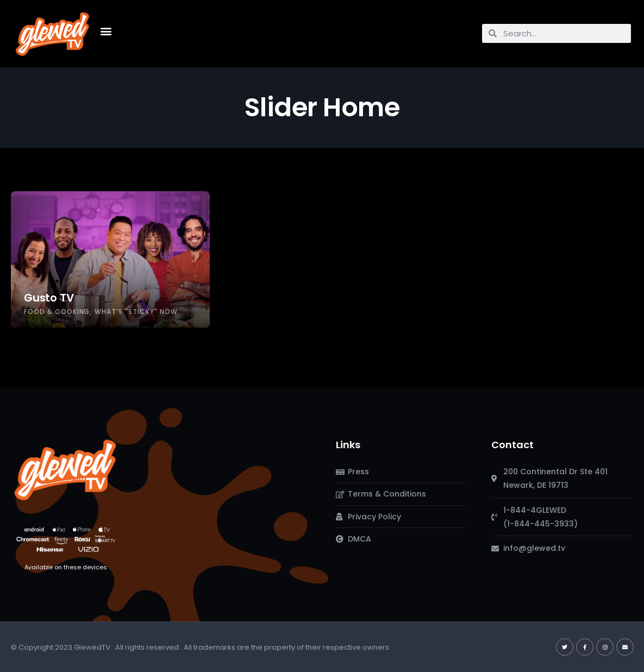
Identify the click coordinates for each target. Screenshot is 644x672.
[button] (106, 31)
